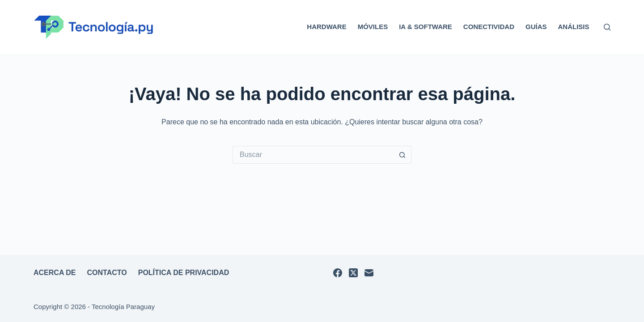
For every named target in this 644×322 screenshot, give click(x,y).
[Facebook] (338, 273)
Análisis (573, 27)
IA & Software (426, 27)
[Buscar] (607, 27)
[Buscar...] (313, 155)
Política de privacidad (184, 273)
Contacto (107, 273)
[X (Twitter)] (353, 273)
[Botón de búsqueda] (402, 155)
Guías (536, 27)
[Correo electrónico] (369, 273)
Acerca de (55, 273)
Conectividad (489, 27)
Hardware (326, 27)
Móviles (373, 27)
